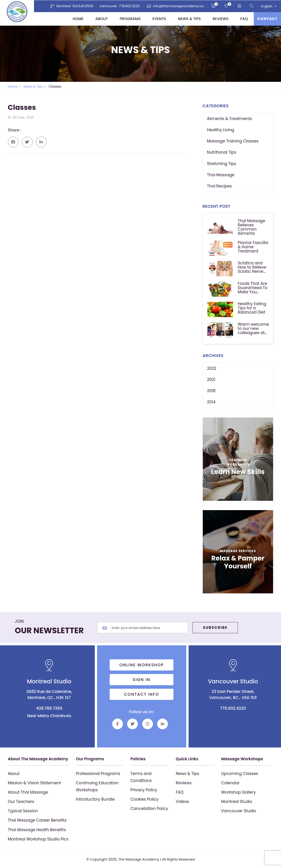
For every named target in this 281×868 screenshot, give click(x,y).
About (102, 19)
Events (159, 19)
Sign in (142, 680)
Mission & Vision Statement (35, 783)
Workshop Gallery (239, 792)
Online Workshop (142, 665)
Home (78, 19)
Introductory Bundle (95, 799)
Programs (130, 19)
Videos (182, 802)
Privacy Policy (144, 790)
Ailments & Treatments (229, 119)
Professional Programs (98, 774)
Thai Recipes (219, 186)
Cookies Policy (144, 799)
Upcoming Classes (240, 774)
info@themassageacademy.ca (178, 6)
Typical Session (23, 811)
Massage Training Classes (233, 141)
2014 (211, 402)
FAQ (244, 19)
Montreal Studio (237, 802)
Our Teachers (21, 802)
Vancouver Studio (239, 811)
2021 (211, 380)
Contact (267, 19)
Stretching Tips (222, 164)
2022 (212, 368)
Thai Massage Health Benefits (37, 830)
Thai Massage (221, 175)
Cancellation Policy (149, 809)
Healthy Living (221, 130)
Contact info (142, 694)
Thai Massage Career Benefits (37, 820)
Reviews (220, 19)
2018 (211, 391)
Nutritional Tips (222, 152)
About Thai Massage (28, 792)
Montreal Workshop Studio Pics (38, 839)
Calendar (230, 783)
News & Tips (189, 19)
